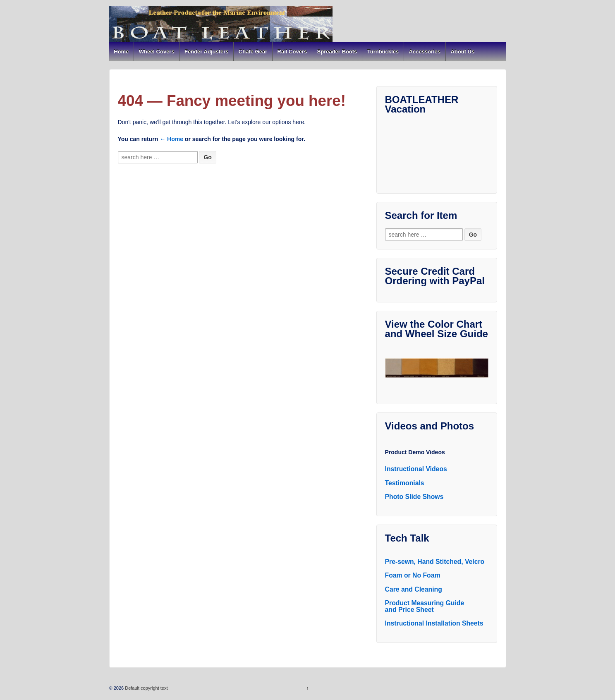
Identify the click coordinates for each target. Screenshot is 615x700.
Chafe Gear (253, 52)
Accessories (425, 52)
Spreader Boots (337, 52)
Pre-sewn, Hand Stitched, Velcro (435, 562)
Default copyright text (146, 688)
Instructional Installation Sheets (434, 623)
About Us (462, 52)
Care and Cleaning (414, 589)
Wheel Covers (157, 52)
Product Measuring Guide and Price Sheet (425, 606)
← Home (171, 139)
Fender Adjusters (206, 52)
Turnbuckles (383, 52)
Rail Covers (292, 52)
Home (121, 52)
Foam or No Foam (413, 575)
